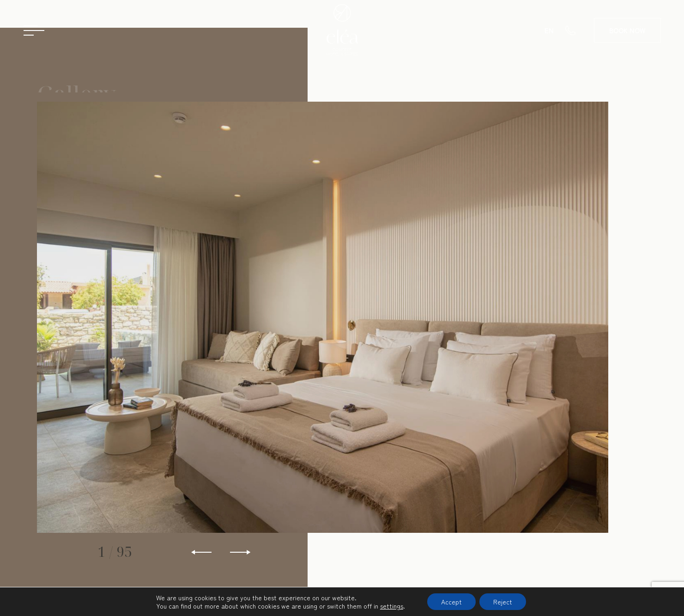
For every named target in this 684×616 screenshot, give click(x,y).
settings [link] (392, 606)
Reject (503, 602)
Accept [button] (451, 602)
